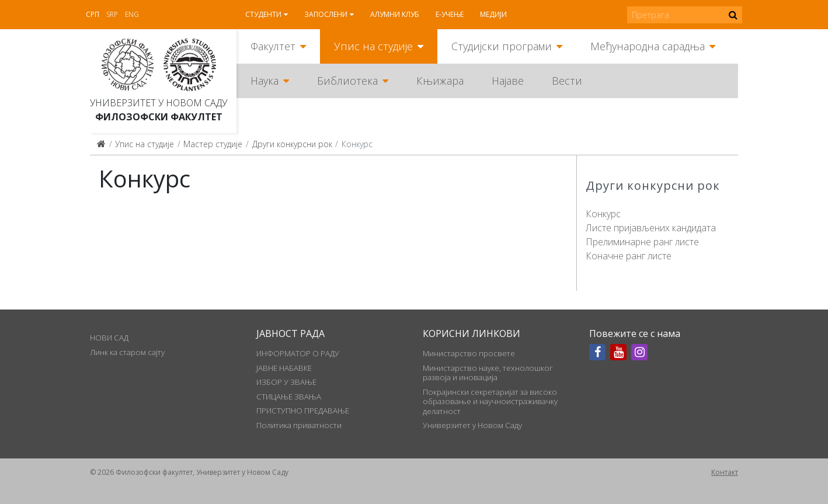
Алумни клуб (395, 14)
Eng (132, 14)
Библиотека (347, 81)
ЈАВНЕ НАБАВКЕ (284, 368)
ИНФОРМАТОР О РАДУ (298, 353)
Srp (112, 14)
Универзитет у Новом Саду (159, 103)
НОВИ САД (109, 338)
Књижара (440, 81)
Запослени (326, 14)
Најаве (508, 81)
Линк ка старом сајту (127, 352)
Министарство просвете (469, 353)
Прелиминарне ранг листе (642, 242)
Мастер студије (213, 144)
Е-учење (450, 14)
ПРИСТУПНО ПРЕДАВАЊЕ (303, 411)
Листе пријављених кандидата (651, 228)
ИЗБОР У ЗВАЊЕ (286, 382)
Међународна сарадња (648, 46)
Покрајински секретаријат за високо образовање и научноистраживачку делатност (490, 402)
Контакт (725, 472)
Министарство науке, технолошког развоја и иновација (488, 373)
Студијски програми (502, 46)
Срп (93, 14)
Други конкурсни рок (292, 144)
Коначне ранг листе (629, 256)
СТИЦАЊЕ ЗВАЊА (289, 397)
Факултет (273, 46)
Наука (265, 81)
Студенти (263, 14)
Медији (493, 14)
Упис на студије (373, 46)
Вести (567, 81)
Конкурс (603, 214)
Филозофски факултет (159, 117)
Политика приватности (299, 425)
